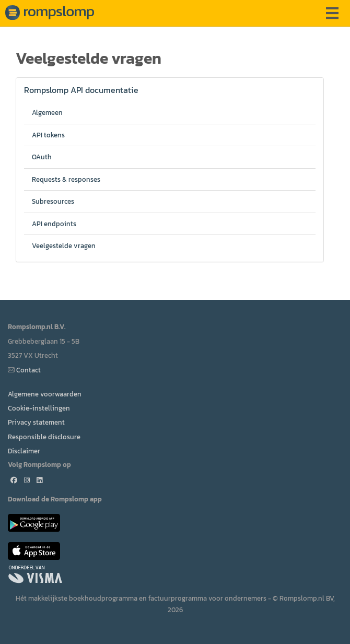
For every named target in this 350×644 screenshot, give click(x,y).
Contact (28, 370)
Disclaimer (24, 451)
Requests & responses (66, 179)
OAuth (42, 157)
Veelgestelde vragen (64, 246)
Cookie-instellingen (39, 408)
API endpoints (54, 224)
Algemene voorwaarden (45, 394)
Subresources (53, 201)
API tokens (48, 135)
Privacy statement (36, 422)
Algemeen (47, 113)
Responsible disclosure (44, 437)
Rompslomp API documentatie (81, 90)
